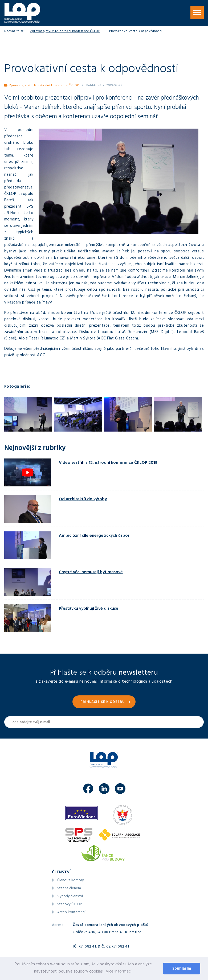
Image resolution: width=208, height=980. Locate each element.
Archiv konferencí (71, 913)
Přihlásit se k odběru (103, 702)
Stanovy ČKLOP (70, 905)
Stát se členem (69, 889)
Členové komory (71, 881)
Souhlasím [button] (182, 969)
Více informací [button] (119, 972)
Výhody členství (70, 897)
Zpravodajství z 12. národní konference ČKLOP (65, 31)
